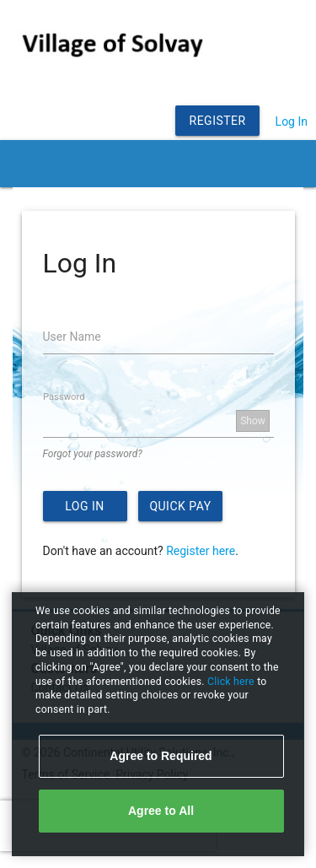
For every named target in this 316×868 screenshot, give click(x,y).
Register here (201, 551)
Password (64, 397)
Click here (232, 682)
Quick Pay (180, 506)
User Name (72, 337)
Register (218, 121)
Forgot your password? (93, 454)
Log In (292, 121)
